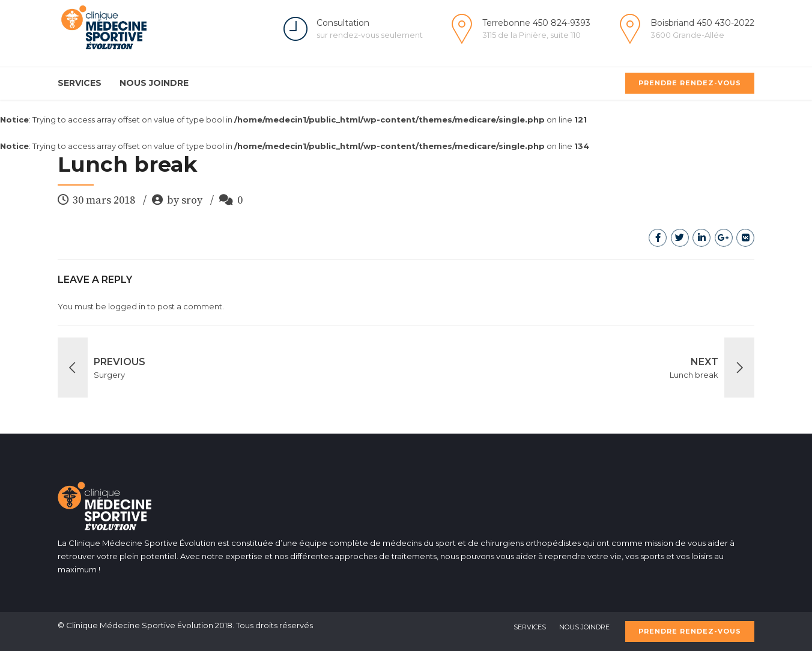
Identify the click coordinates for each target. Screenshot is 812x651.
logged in (127, 306)
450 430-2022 (726, 23)
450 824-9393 (562, 23)
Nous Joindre (154, 83)
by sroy (185, 200)
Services (80, 83)
